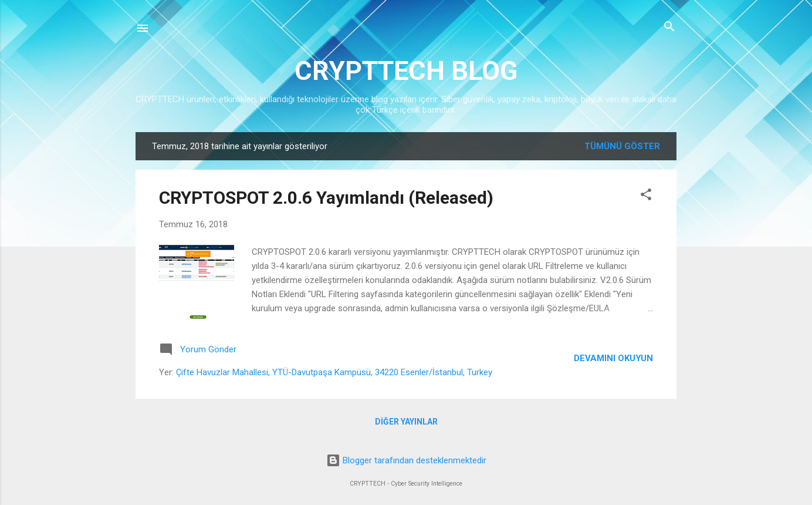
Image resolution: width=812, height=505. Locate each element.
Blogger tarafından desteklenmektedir (406, 460)
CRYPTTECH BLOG (406, 71)
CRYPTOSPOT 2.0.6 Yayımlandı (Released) (326, 198)
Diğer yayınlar (406, 422)
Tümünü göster (622, 146)
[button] (646, 195)
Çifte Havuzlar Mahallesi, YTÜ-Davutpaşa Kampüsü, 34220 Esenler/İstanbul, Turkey (334, 372)
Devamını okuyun (613, 358)
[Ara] (669, 27)
